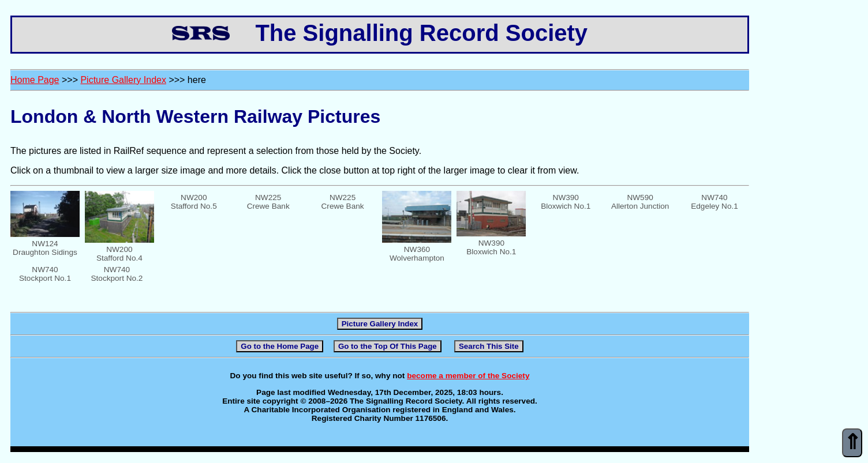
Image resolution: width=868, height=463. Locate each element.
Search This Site (489, 346)
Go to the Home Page (280, 346)
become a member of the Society (468, 376)
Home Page (35, 80)
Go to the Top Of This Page (388, 346)
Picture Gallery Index (123, 80)
